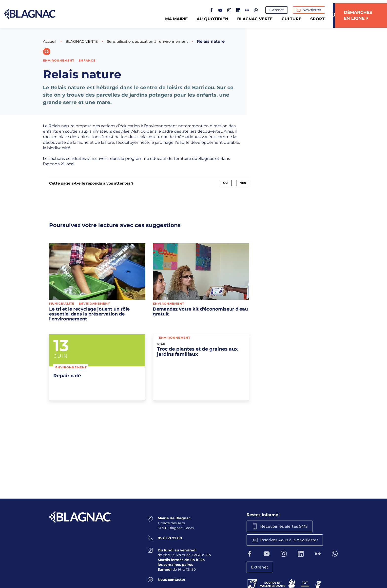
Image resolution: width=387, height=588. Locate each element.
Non (243, 183)
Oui (226, 183)
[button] (47, 52)
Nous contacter (172, 579)
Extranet (279, 10)
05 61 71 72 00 (170, 537)
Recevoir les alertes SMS (285, 526)
